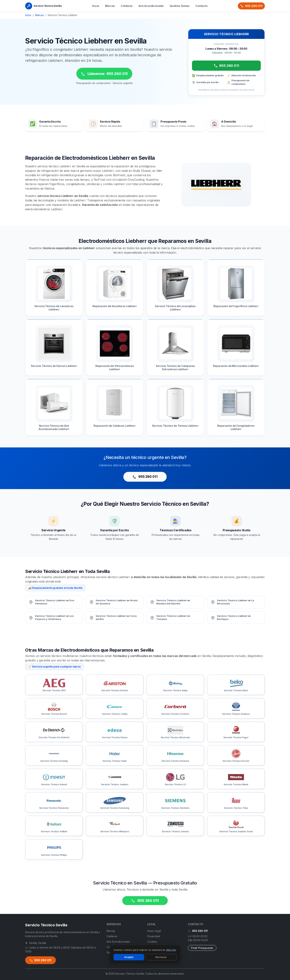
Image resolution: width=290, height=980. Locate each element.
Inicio (96, 6)
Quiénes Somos (180, 6)
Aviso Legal (154, 931)
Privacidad (154, 936)
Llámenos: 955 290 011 (104, 74)
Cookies (152, 942)
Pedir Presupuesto (202, 948)
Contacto (202, 6)
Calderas (127, 6)
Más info (171, 950)
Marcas (110, 6)
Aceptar (129, 957)
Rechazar (161, 957)
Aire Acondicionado (151, 6)
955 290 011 (251, 6)
